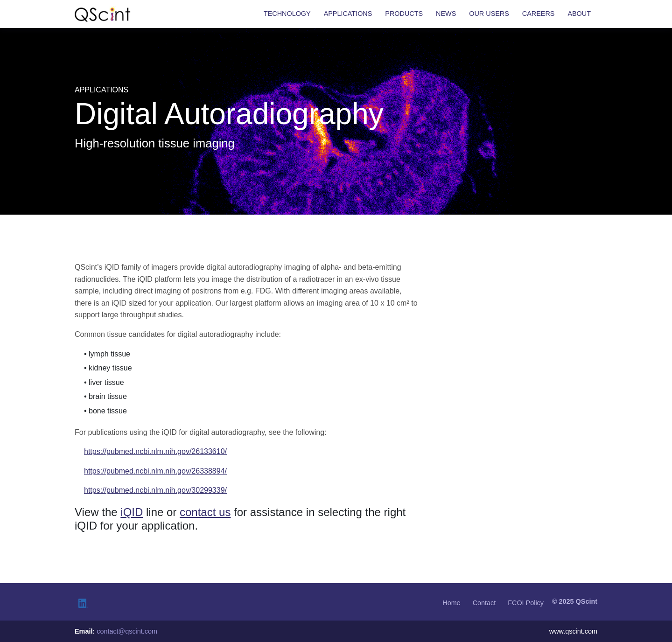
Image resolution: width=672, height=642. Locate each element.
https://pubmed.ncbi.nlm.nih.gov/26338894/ (155, 471)
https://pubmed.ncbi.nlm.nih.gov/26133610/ (155, 451)
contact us (205, 512)
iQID (132, 512)
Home (451, 603)
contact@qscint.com (127, 631)
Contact (484, 603)
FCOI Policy (526, 603)
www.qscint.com (573, 631)
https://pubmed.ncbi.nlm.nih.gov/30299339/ (155, 490)
